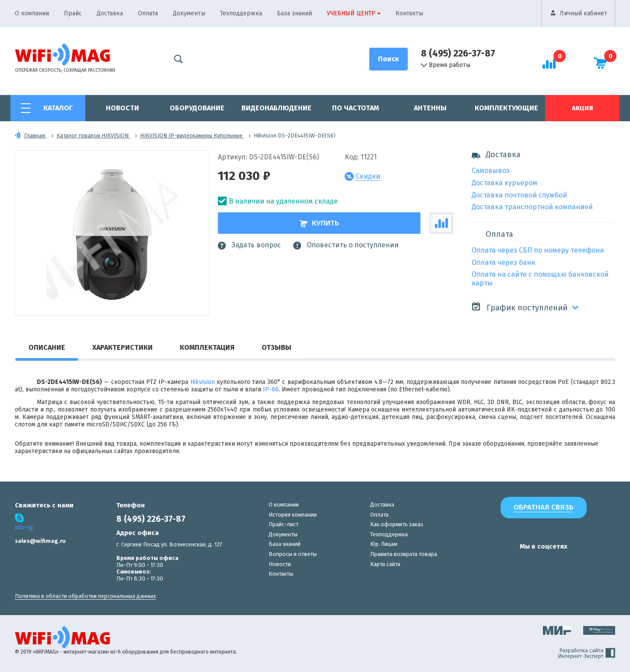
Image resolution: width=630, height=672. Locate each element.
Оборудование (197, 108)
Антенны (430, 108)
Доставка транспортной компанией (532, 207)
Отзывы (276, 347)
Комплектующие (506, 108)
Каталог (58, 108)
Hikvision (203, 382)
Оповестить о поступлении (346, 245)
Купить (319, 223)
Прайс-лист (283, 524)
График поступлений (520, 307)
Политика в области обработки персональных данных (85, 596)
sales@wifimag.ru (40, 541)
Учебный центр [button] (351, 13)
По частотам (355, 108)
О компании (32, 13)
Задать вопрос (249, 245)
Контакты (409, 13)
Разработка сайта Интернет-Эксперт (587, 654)
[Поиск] (388, 59)
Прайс (73, 13)
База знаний (294, 13)
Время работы (446, 65)
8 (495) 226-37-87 (458, 53)
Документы (189, 13)
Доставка (110, 13)
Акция (582, 108)
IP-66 (271, 389)
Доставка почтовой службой (519, 195)
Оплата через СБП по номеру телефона (538, 250)
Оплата (148, 13)
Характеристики (122, 347)
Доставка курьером (504, 183)
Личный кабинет (583, 13)
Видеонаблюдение (276, 108)
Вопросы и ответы (293, 554)
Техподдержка (241, 13)
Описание (47, 347)
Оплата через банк (503, 262)
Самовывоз (491, 171)
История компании (293, 515)
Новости (122, 108)
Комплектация (207, 347)
